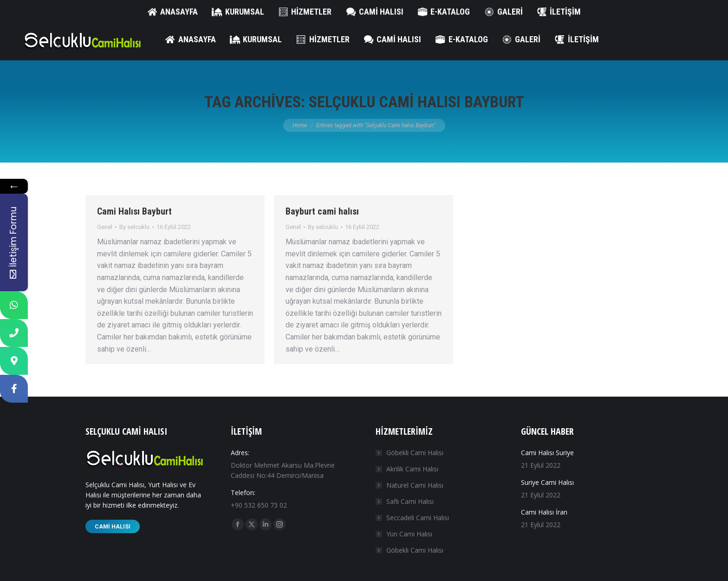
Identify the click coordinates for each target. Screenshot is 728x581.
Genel (105, 227)
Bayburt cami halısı (322, 211)
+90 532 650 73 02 (53, 10)
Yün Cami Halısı (409, 534)
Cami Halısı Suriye (547, 453)
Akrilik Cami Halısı (412, 469)
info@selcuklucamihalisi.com (138, 10)
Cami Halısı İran (544, 512)
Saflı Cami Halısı (410, 501)
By (134, 227)
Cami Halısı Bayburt (134, 211)
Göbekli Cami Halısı (415, 453)
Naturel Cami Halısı (415, 485)
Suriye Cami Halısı (547, 482)
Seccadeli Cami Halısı (418, 518)
